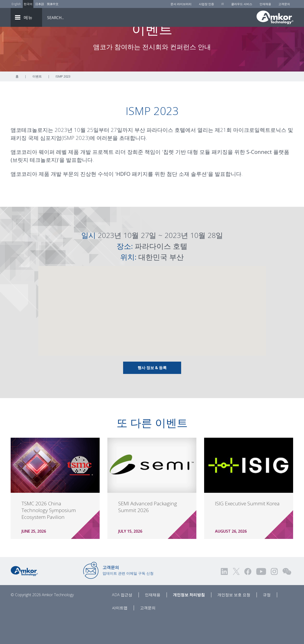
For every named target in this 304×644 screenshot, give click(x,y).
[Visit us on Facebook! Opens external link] (248, 598)
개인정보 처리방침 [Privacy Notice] (189, 622)
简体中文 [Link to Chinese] (53, 4)
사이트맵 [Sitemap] (120, 635)
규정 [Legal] (267, 622)
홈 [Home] (17, 103)
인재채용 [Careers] (265, 4)
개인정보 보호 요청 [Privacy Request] (234, 622)
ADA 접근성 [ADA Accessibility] (122, 622)
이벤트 (37, 103)
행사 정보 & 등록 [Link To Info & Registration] (152, 394)
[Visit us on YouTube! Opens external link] (261, 598)
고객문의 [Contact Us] (284, 4)
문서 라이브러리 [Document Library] (181, 4)
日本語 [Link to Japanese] (40, 4)
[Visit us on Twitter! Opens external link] (236, 598)
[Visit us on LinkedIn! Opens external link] (225, 598)
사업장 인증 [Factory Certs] (206, 4)
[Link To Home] (275, 17)
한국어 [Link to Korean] (28, 4)
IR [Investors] (223, 4)
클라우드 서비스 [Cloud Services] (242, 4)
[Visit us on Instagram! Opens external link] (274, 598)
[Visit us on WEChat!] (287, 598)
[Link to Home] (24, 597)
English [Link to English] (16, 4)
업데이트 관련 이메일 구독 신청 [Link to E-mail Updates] (128, 597)
